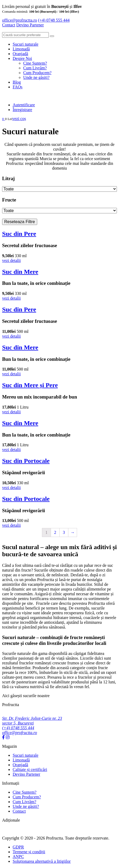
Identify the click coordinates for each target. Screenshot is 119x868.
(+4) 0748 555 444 (54, 20)
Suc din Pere (19, 234)
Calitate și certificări (30, 769)
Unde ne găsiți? (36, 77)
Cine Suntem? (35, 63)
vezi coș (19, 119)
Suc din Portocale (26, 461)
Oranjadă (20, 54)
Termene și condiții (29, 852)
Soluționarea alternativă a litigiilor (42, 861)
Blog (17, 82)
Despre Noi (22, 58)
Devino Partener (26, 774)
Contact (9, 25)
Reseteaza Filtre (20, 222)
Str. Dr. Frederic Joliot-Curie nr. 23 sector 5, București (32, 721)
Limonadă (21, 49)
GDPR (18, 847)
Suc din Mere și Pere (30, 385)
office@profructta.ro (20, 20)
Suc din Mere (20, 272)
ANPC (18, 857)
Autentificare (24, 105)
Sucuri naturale (25, 44)
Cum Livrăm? (35, 68)
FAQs (18, 87)
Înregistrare (22, 110)
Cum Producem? (37, 73)
